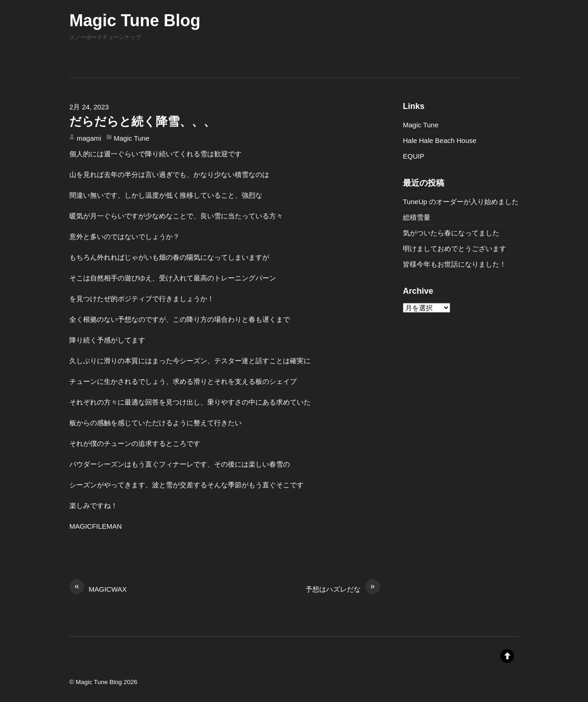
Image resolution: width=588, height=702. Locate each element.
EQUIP (414, 156)
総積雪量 (417, 217)
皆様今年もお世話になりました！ (455, 264)
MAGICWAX (98, 588)
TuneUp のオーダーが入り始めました (461, 202)
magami (89, 138)
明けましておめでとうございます (455, 248)
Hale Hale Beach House (440, 140)
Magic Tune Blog (99, 682)
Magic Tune (132, 138)
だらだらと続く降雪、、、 (142, 121)
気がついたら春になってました (451, 233)
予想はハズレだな (343, 588)
